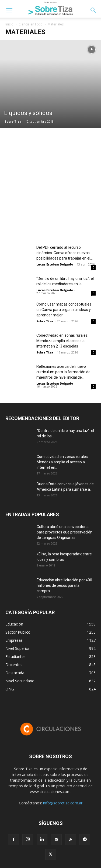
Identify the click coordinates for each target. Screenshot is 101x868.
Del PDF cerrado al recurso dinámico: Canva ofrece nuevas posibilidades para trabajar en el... (65, 253)
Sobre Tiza (13, 121)
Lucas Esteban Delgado (55, 264)
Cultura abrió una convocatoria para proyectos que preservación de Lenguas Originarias (65, 532)
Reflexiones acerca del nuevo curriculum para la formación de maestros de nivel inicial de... (63, 372)
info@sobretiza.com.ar (63, 803)
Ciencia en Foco (31, 24)
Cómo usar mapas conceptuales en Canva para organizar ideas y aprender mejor (64, 310)
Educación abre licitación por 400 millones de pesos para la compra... (64, 585)
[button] (9, 10)
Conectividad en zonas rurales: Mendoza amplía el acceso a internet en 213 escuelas (62, 341)
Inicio (9, 24)
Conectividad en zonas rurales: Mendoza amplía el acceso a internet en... (63, 462)
